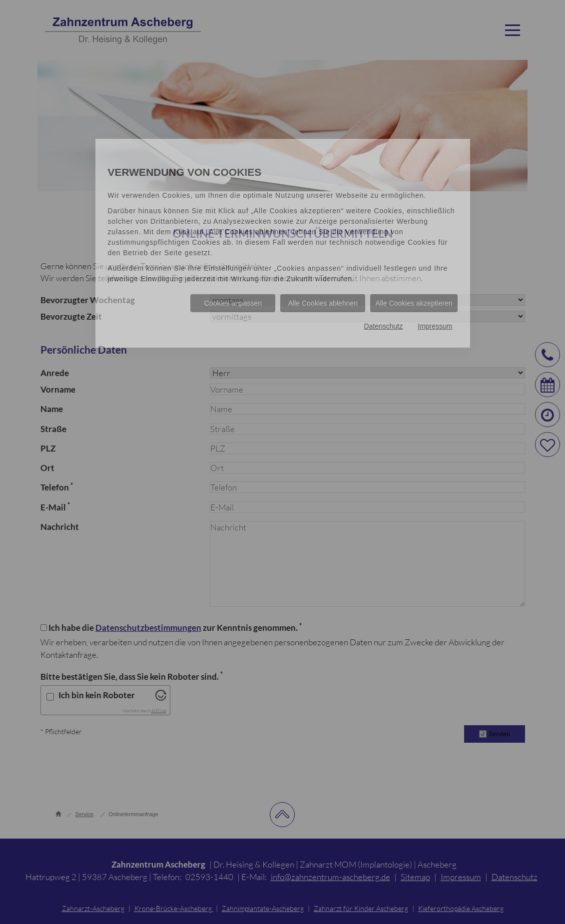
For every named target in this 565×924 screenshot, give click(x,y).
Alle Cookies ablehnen (323, 303)
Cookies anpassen (233, 303)
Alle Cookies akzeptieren (414, 303)
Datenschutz (383, 326)
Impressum (435, 326)
